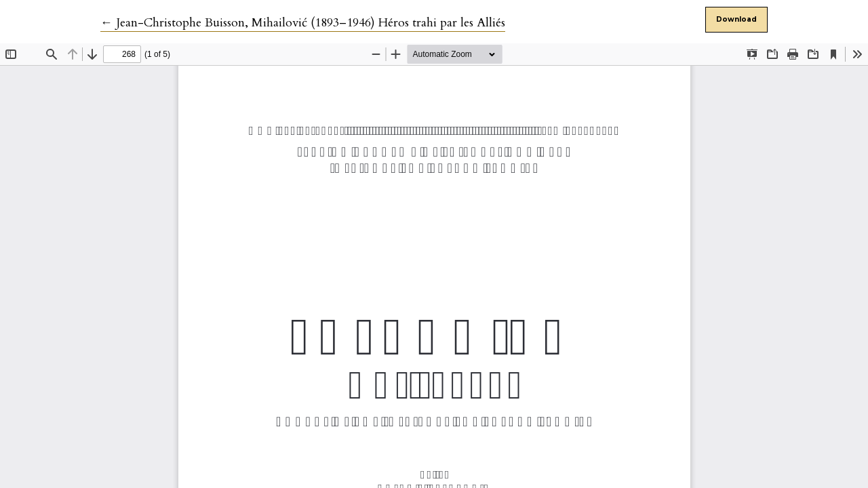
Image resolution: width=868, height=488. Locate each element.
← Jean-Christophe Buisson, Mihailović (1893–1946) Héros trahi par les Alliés (303, 23)
